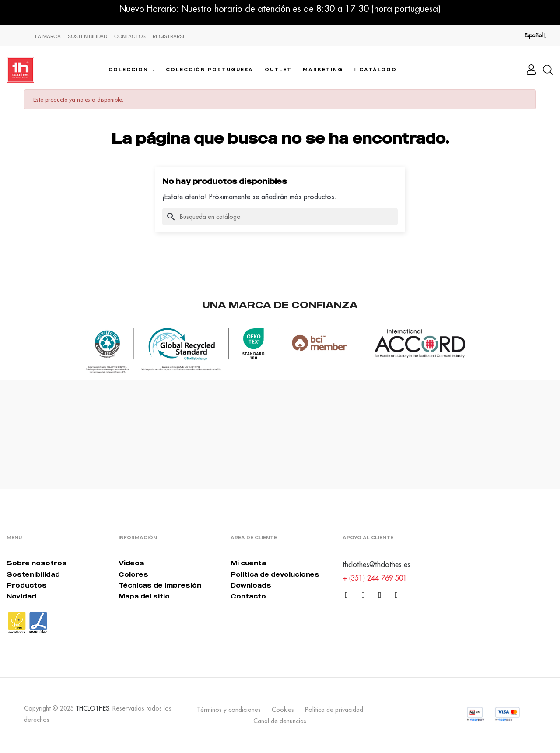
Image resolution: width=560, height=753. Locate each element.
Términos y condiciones (229, 710)
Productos (27, 585)
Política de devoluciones (275, 574)
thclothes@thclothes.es (376, 564)
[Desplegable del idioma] (536, 35)
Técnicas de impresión (160, 585)
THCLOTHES (93, 708)
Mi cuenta (248, 563)
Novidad (21, 596)
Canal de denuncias (280, 721)
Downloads (251, 585)
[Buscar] (280, 217)
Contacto (248, 596)
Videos (131, 563)
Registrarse (169, 36)
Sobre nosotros (37, 563)
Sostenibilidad (87, 36)
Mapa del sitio (144, 596)
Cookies (283, 710)
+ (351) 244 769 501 (375, 578)
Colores (133, 574)
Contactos (130, 36)
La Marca (48, 36)
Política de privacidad (334, 710)
